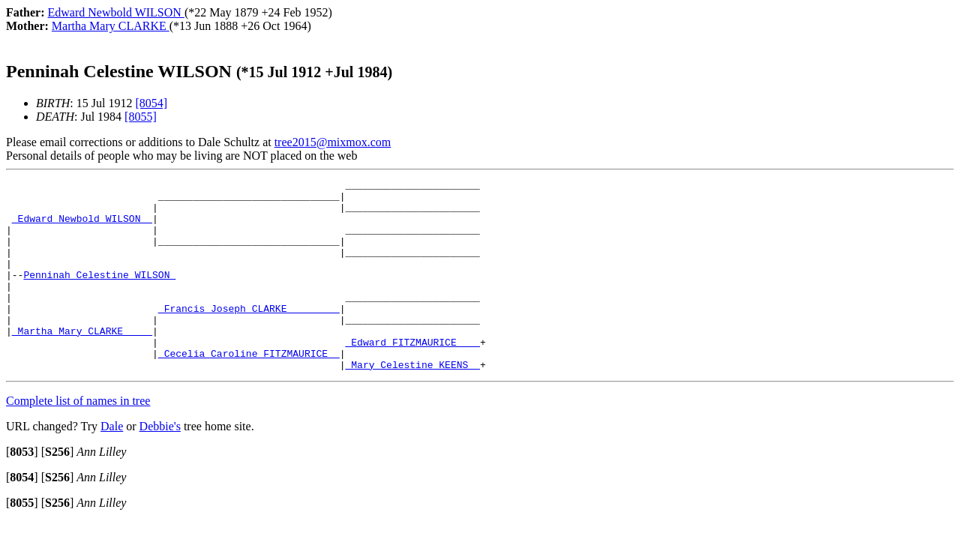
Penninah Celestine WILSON (99, 295)
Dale (112, 464)
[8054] (151, 103)
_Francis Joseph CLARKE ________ (249, 335)
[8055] (141, 117)
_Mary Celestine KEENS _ (412, 403)
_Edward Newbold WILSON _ (82, 227)
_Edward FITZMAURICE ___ (412, 376)
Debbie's (160, 464)
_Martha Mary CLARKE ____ (82, 362)
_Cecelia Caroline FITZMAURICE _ (249, 389)
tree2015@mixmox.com (333, 142)
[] (22, 490)
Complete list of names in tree (78, 439)
